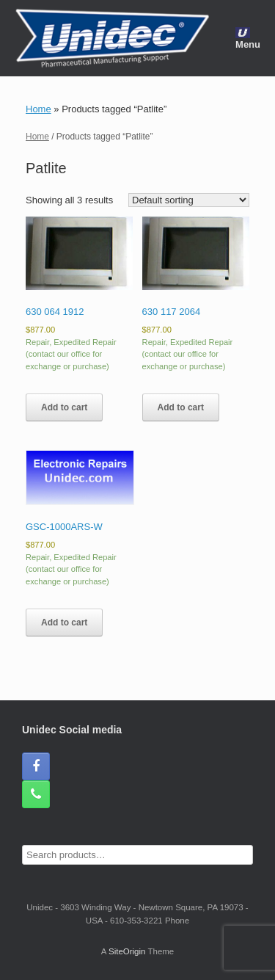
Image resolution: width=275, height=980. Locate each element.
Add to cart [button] (64, 407)
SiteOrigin (127, 951)
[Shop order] (189, 200)
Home (38, 109)
